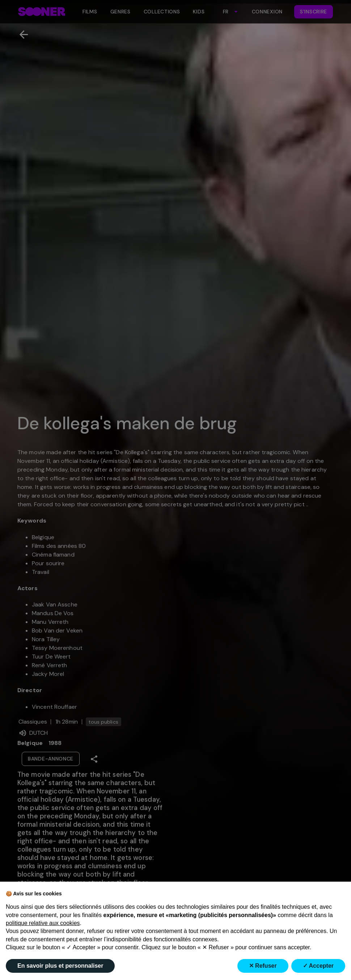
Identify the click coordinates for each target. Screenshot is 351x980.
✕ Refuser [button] (263, 966)
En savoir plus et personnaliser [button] (60, 966)
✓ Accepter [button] (318, 966)
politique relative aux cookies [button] (43, 923)
